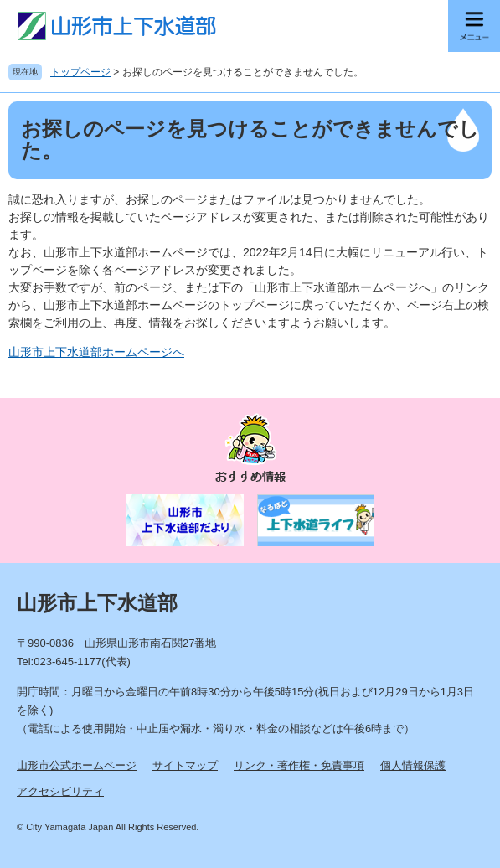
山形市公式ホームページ (77, 765)
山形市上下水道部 (97, 603)
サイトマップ (185, 765)
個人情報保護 (413, 765)
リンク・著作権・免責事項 (299, 765)
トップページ (80, 72)
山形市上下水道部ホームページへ (96, 352)
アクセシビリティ (60, 791)
